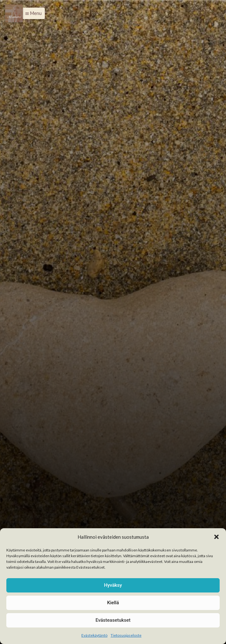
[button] (216, 537)
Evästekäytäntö (94, 635)
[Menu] (14, 13)
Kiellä (113, 603)
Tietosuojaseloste (126, 635)
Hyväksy (113, 585)
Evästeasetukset (113, 620)
